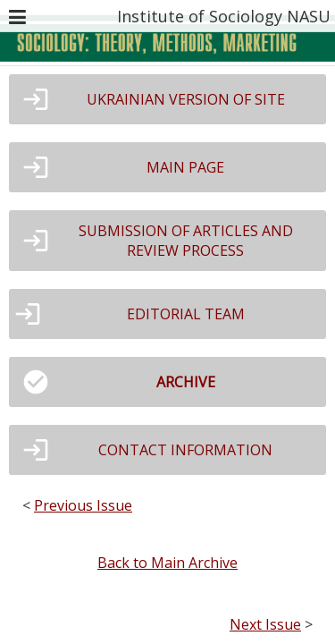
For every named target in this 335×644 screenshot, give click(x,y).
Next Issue (265, 624)
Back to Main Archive (167, 563)
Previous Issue (83, 505)
